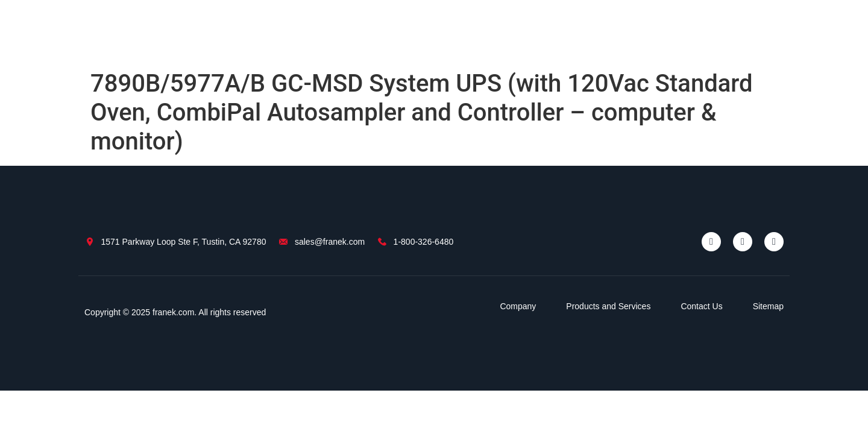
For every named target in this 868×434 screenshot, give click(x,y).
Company (518, 306)
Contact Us (701, 306)
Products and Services (608, 306)
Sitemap (768, 306)
